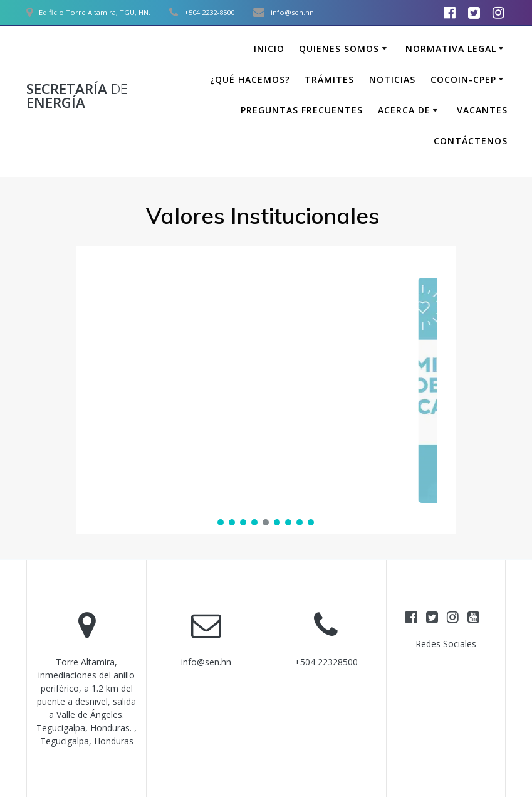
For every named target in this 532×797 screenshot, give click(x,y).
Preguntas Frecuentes (302, 110)
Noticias (392, 79)
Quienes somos (339, 49)
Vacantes (482, 110)
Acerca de (404, 110)
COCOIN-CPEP (463, 79)
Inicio (269, 49)
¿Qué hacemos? (250, 79)
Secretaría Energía (77, 96)
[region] (266, 390)
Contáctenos (471, 141)
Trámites (329, 79)
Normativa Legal (451, 49)
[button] (266, 390)
